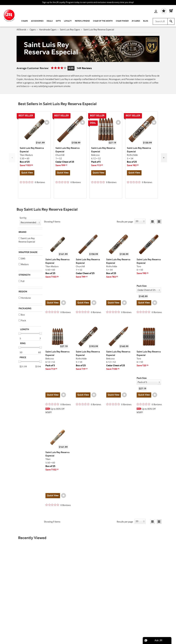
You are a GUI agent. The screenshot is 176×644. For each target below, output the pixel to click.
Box (22, 315)
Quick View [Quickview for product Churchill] (63, 173)
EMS (22, 259)
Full (21, 281)
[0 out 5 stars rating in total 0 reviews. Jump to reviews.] (32, 182)
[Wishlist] (164, 11)
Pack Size (142, 286)
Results (125, 222)
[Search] (171, 21)
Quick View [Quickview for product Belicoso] (98, 173)
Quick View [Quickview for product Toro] (144, 303)
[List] (153, 222)
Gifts (58, 21)
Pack (22, 321)
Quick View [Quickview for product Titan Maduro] (27, 173)
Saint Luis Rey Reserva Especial (27, 240)
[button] (20, 238)
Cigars (25, 21)
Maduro (24, 264)
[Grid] (159, 222)
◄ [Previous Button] (12, 158)
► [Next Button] (164, 158)
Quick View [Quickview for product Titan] (53, 496)
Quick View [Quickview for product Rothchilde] (134, 173)
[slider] (20, 333)
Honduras (25, 298)
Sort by (23, 218)
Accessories (37, 21)
